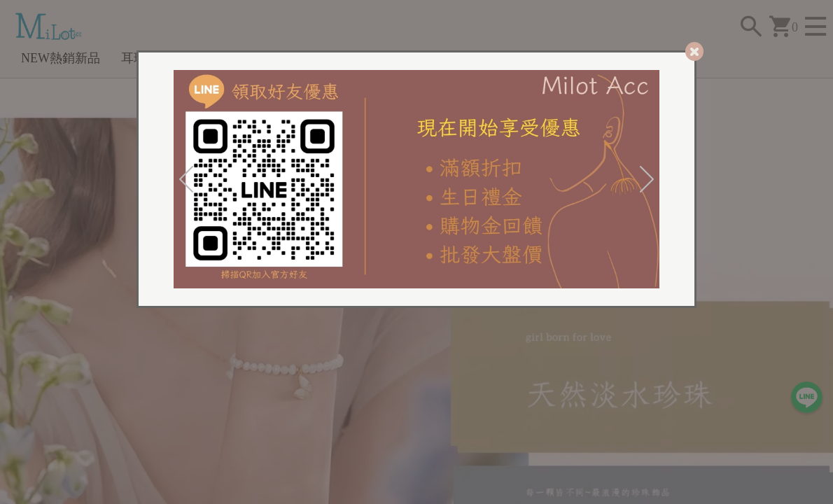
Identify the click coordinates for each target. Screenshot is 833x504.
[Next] (647, 179)
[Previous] (186, 179)
